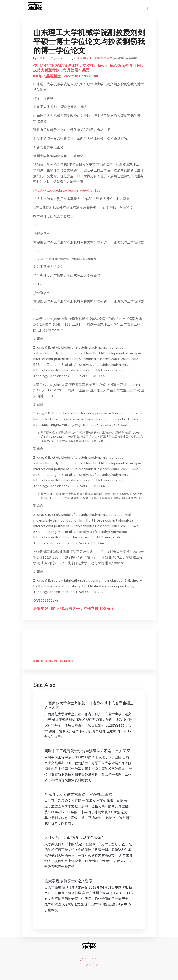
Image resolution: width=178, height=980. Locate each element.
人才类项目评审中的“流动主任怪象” (74, 837)
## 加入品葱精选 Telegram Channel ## (66, 76)
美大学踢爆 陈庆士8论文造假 (68, 881)
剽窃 (103, 58)
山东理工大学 (92, 58)
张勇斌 (41, 58)
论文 (110, 58)
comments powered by (53, 661)
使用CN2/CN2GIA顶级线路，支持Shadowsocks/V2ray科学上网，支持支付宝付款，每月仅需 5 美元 (89, 68)
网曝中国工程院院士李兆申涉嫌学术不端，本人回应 (87, 751)
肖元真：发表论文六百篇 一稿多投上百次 (78, 794)
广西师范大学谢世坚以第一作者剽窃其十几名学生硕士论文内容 (89, 705)
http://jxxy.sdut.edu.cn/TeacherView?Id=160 (67, 190)
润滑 (80, 58)
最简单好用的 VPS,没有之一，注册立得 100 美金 (74, 608)
